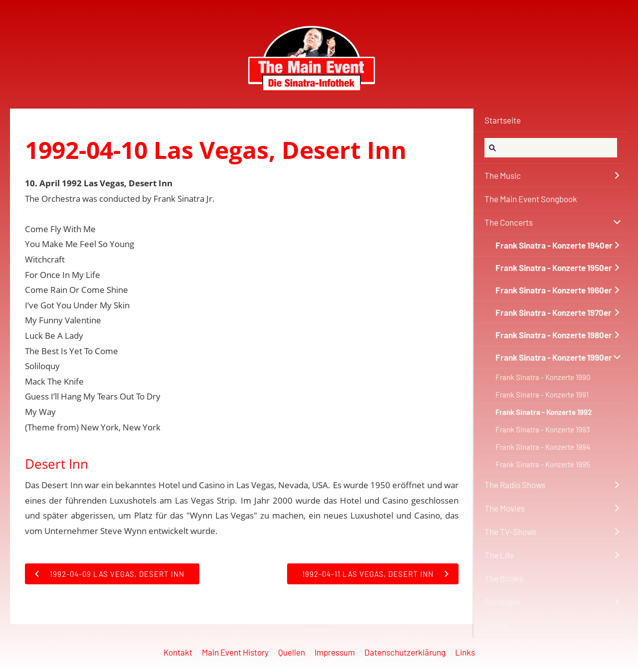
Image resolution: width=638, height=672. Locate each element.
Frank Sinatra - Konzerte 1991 (542, 395)
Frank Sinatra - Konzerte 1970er (554, 312)
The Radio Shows (515, 485)
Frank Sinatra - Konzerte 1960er (554, 290)
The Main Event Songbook (531, 199)
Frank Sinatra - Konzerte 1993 (543, 429)
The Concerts (509, 222)
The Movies (505, 508)
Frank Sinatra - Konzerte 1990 (543, 377)
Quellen (292, 652)
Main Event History (235, 652)
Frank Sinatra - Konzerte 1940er (554, 245)
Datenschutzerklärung (405, 652)
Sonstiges (502, 602)
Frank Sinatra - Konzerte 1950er (554, 268)
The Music (503, 175)
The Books (504, 578)
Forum (496, 625)
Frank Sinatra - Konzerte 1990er (554, 357)
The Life (499, 555)
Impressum (335, 652)
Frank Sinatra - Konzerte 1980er (554, 335)
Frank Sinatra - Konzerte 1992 (544, 412)
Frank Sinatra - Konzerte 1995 (543, 464)
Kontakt (178, 652)
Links (465, 652)
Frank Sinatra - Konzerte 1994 (543, 447)
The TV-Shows (510, 532)
